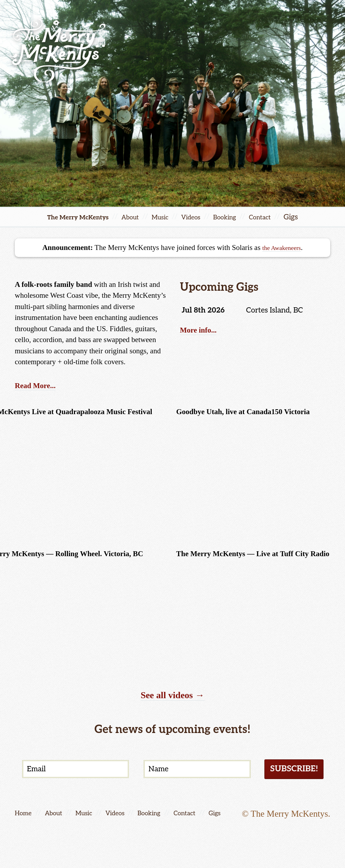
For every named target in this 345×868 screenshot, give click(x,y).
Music (162, 217)
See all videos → (172, 695)
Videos (197, 217)
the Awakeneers (282, 247)
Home (25, 817)
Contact (275, 217)
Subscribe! (290, 771)
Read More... (39, 385)
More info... (202, 332)
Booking (235, 217)
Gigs (239, 817)
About (129, 217)
